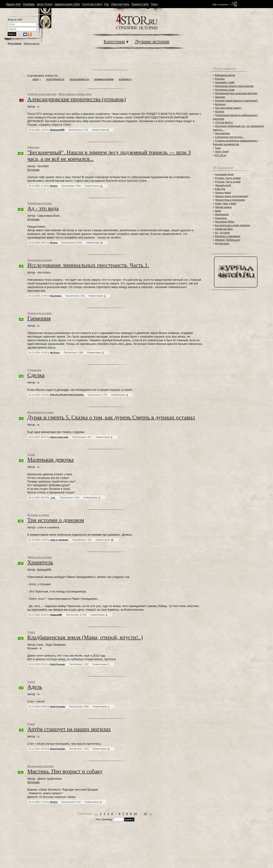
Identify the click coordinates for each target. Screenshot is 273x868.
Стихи (31, 455)
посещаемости (79, 79)
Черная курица (223, 207)
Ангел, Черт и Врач (226, 204)
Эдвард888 (56, 615)
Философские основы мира (75, 94)
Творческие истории (39, 203)
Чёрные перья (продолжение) (232, 196)
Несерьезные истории (40, 412)
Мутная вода (222, 244)
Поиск (154, 4)
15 (145, 814)
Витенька (220, 104)
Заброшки (33, 147)
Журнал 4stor (14, 4)
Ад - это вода (222, 233)
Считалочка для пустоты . (230, 137)
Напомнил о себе (225, 82)
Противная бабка (225, 222)
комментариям (104, 79)
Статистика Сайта (92, 4)
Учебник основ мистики (42, 94)
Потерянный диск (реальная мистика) (236, 93)
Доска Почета (45, 4)
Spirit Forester (58, 664)
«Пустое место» (224, 122)
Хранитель (221, 218)
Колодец (220, 79)
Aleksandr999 (57, 130)
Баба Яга (220, 189)
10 (135, 814)
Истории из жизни (38, 515)
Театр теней (222, 152)
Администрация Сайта (67, 4)
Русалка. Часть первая (228, 178)
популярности (55, 79)
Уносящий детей (224, 174)
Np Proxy (55, 353)
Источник (33, 170)
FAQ (107, 4)
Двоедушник (222, 214)
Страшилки (34, 370)
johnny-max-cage (59, 437)
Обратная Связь (120, 4)
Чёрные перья (223, 193)
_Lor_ (53, 497)
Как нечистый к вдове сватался (233, 225)
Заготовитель (223, 133)
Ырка (218, 211)
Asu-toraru (56, 296)
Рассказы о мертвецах (228, 236)
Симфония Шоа (224, 229)
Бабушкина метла (225, 75)
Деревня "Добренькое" (228, 240)
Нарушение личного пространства (234, 86)
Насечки (220, 112)
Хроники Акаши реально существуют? (237, 101)
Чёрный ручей (223, 185)
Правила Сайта (140, 4)
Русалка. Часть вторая (228, 182)
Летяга (54, 186)
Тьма (218, 148)
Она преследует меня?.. (229, 108)
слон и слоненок (59, 540)
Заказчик (220, 97)
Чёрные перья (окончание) (230, 200)
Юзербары (29, 4)
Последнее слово (225, 90)
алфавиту (125, 79)
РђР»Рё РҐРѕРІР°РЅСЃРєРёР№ (67, 395)
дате (36, 79)
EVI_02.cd (221, 155)
